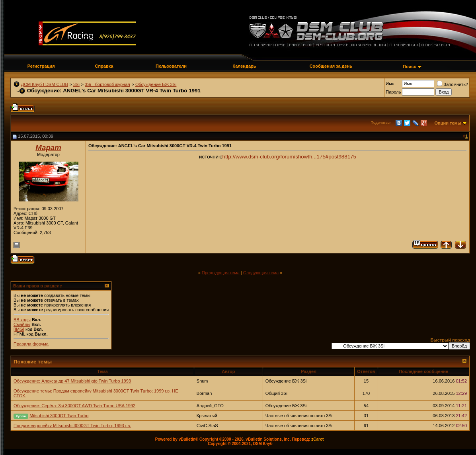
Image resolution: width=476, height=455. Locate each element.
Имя (390, 84)
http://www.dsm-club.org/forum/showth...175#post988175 (289, 157)
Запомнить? (453, 84)
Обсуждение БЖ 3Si (156, 84)
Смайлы (22, 324)
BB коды (22, 320)
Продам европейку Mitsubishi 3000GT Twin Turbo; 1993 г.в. (72, 426)
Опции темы (448, 123)
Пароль (393, 92)
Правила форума (31, 344)
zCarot (317, 439)
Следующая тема (261, 273)
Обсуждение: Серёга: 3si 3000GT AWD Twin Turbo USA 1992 (74, 406)
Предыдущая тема (221, 273)
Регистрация (41, 66)
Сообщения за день (331, 66)
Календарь (244, 66)
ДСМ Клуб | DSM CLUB (45, 84)
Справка (104, 66)
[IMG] (19, 329)
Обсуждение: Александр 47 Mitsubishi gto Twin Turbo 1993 (72, 381)
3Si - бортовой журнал (107, 84)
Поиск (409, 66)
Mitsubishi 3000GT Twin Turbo (59, 416)
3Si (76, 84)
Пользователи (171, 66)
